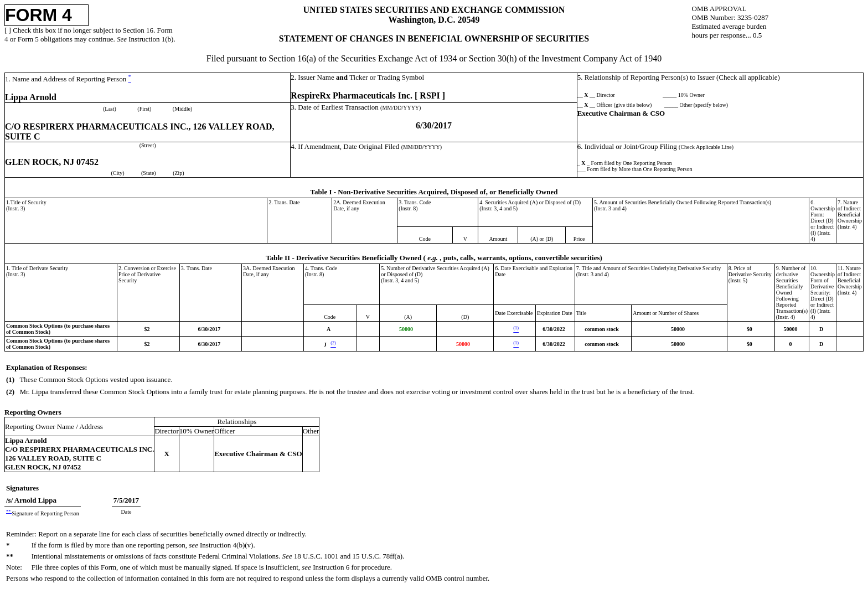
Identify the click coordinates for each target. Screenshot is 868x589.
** (9, 511)
